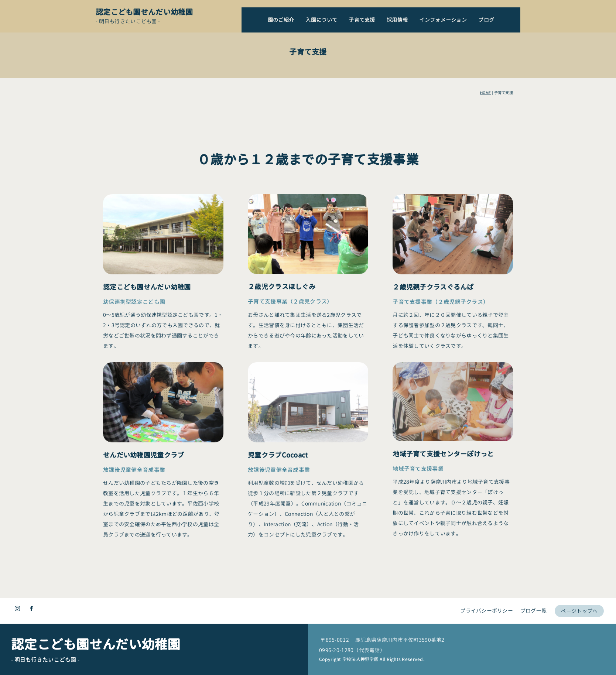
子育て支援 (362, 20)
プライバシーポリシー (484, 607)
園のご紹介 (281, 20)
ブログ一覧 (531, 607)
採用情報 (397, 20)
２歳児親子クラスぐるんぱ (433, 429)
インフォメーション (443, 20)
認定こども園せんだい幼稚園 (144, 12)
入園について (321, 20)
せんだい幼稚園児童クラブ (143, 546)
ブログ (486, 20)
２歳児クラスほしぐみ (282, 403)
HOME (486, 93)
